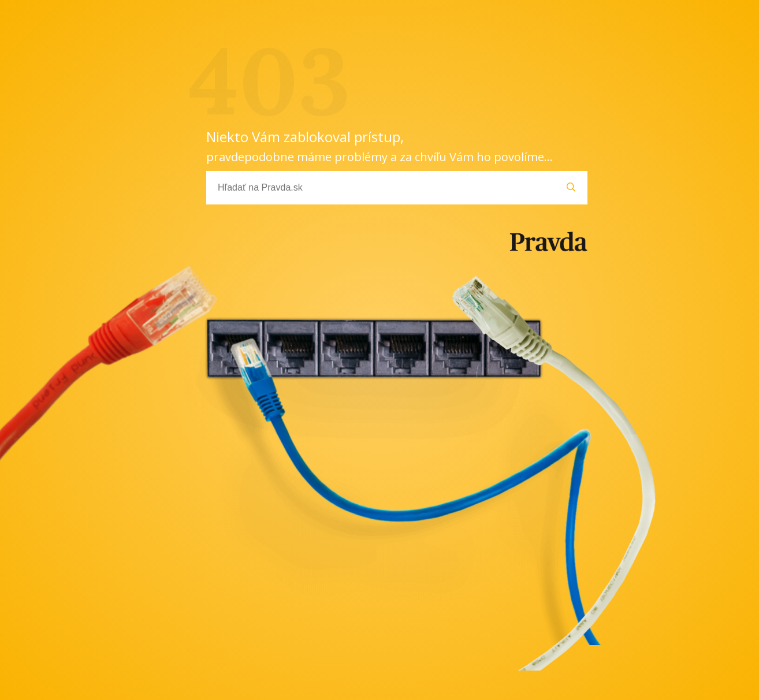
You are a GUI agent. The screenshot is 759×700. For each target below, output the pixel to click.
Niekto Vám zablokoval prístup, (380, 146)
